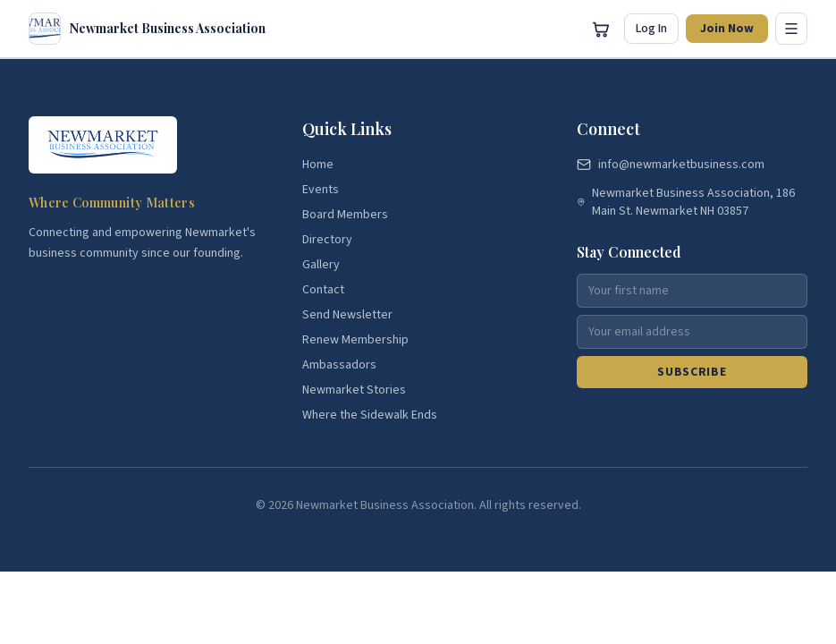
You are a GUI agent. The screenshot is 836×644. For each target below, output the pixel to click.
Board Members (345, 215)
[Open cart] (601, 29)
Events (321, 190)
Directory (327, 240)
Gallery (321, 265)
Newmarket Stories (354, 390)
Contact (323, 290)
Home (318, 165)
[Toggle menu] (791, 29)
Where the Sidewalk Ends (370, 415)
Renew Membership (355, 340)
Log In (651, 29)
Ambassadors (339, 365)
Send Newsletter (347, 315)
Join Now (727, 29)
